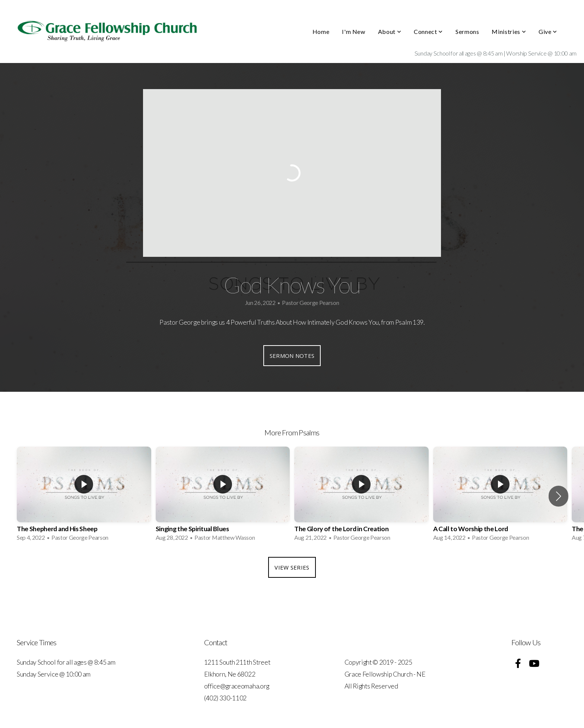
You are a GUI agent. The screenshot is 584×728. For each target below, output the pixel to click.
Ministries (509, 31)
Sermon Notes (292, 356)
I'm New (353, 31)
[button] (558, 496)
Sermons (467, 31)
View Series (292, 567)
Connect (428, 31)
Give (548, 31)
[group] (84, 496)
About (390, 31)
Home (321, 31)
